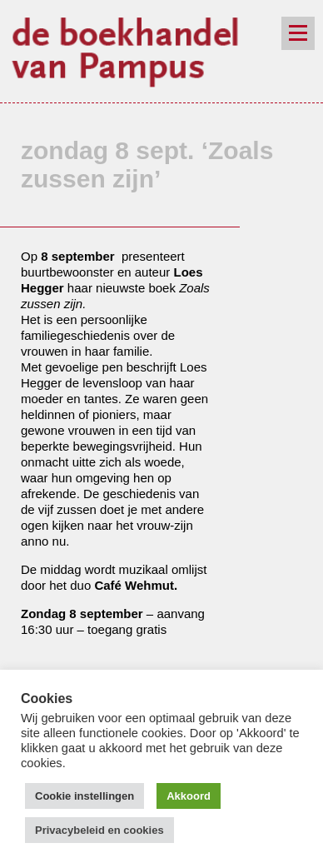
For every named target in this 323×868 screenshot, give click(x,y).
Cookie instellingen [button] (84, 796)
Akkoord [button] (189, 796)
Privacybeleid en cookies (99, 830)
